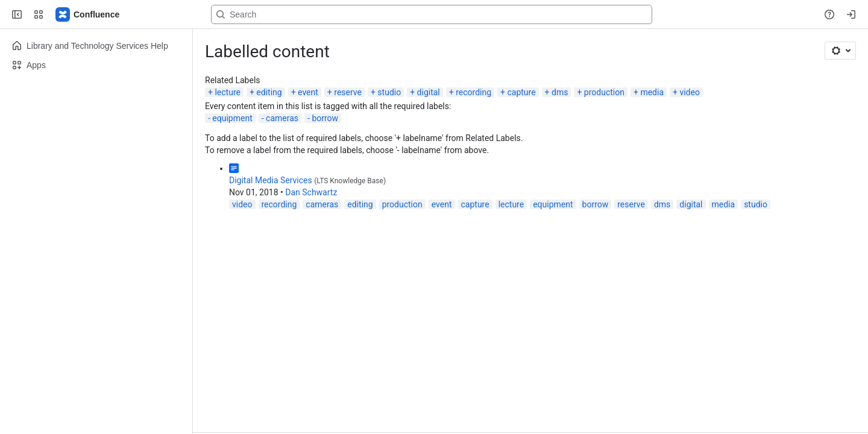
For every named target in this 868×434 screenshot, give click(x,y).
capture (521, 92)
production (604, 92)
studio (389, 92)
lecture (228, 92)
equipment (232, 118)
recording (473, 92)
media (652, 92)
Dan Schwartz (311, 192)
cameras (282, 118)
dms (560, 92)
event (308, 92)
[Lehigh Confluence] (88, 14)
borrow (325, 118)
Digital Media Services (271, 180)
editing (269, 92)
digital (429, 92)
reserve (348, 92)
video (690, 92)
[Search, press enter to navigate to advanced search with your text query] (432, 14)
